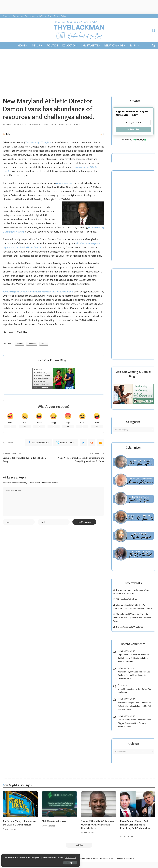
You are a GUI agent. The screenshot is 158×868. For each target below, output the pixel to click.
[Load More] (79, 845)
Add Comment (35, 125)
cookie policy (36, 857)
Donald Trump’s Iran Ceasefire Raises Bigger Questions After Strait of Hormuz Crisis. (135, 723)
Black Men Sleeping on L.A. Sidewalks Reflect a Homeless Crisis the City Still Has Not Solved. (135, 706)
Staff (8, 125)
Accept (35, 862)
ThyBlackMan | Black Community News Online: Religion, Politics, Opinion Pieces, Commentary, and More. (90, 859)
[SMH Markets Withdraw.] (59, 804)
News (46, 125)
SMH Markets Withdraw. (127, 599)
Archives (133, 744)
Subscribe (133, 129)
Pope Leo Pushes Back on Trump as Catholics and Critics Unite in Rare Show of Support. (133, 658)
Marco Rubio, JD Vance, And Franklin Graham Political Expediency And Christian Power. (132, 618)
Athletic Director (65, 183)
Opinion (53, 125)
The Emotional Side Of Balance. (130, 627)
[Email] (100, 447)
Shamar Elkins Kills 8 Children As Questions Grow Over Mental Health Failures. (98, 825)
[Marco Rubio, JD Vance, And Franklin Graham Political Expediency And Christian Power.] (138, 804)
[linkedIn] (83, 447)
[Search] (153, 45)
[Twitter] (66, 447)
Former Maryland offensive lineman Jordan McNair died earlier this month (39, 296)
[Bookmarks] (154, 30)
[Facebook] (38, 447)
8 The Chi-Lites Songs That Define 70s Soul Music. (134, 691)
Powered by (133, 140)
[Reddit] (92, 447)
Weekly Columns (72, 125)
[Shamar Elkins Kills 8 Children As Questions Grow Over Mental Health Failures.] (99, 804)
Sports (61, 125)
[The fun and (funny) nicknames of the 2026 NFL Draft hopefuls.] (20, 804)
